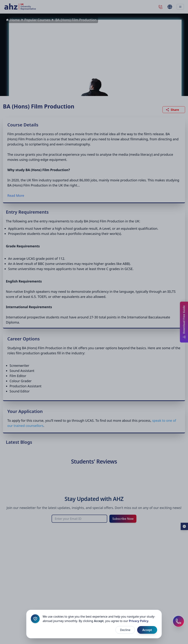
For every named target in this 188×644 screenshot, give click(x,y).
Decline (125, 630)
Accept (147, 630)
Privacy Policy (139, 621)
